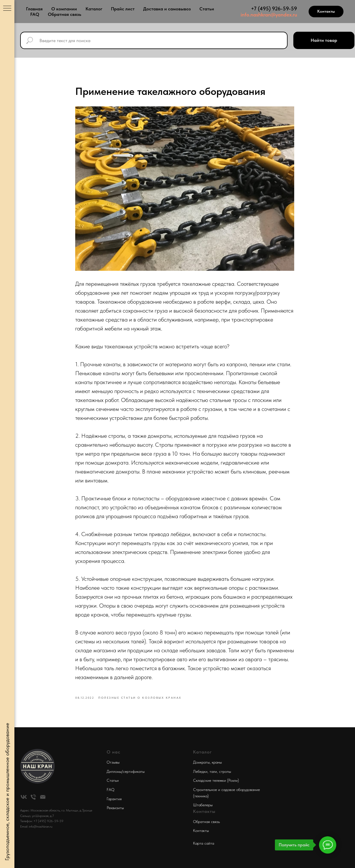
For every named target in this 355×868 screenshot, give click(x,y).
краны (217, 762)
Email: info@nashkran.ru (36, 826)
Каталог (94, 9)
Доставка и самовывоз (167, 9)
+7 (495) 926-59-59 (274, 9)
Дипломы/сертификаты (126, 771)
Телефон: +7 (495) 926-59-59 (42, 821)
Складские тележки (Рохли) (216, 780)
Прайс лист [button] (123, 9)
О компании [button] (64, 9)
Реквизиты (115, 808)
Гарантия (114, 799)
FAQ (35, 14)
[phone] (33, 797)
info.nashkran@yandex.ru (269, 15)
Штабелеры (203, 805)
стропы (225, 771)
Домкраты (201, 762)
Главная (34, 9)
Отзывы (113, 762)
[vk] (24, 797)
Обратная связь (65, 14)
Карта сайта (204, 843)
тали (213, 771)
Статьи (207, 9)
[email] (43, 797)
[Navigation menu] (7, 9)
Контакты (201, 831)
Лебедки (200, 771)
